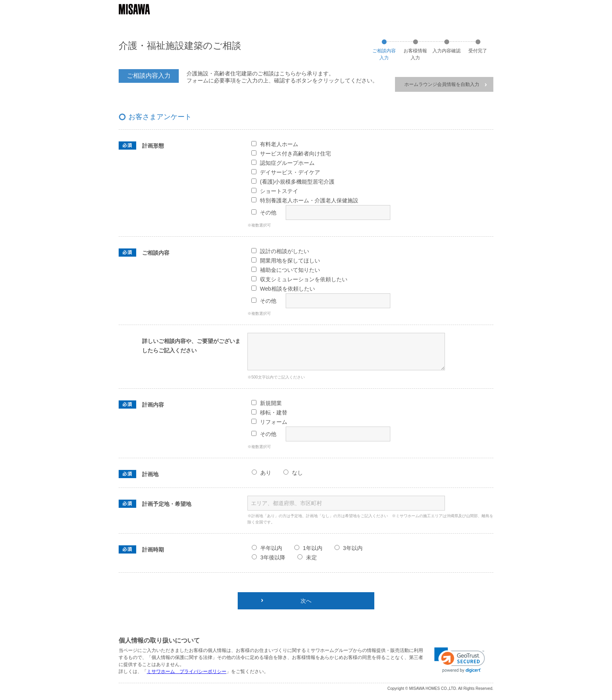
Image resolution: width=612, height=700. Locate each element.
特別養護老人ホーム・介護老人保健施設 (309, 200)
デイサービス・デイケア (290, 172)
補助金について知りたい (290, 270)
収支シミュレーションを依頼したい (304, 279)
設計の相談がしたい (285, 251)
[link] (460, 660)
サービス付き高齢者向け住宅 (295, 154)
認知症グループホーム (287, 163)
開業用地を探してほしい (290, 261)
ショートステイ (279, 191)
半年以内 (271, 548)
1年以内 (313, 548)
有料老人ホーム (279, 144)
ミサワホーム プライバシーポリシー (187, 671)
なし (297, 473)
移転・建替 (274, 412)
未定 (311, 557)
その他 (268, 212)
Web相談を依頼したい (287, 289)
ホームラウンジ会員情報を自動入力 (446, 84)
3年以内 (353, 548)
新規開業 (271, 403)
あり (266, 473)
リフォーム (274, 422)
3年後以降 (273, 557)
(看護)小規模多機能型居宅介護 (297, 182)
